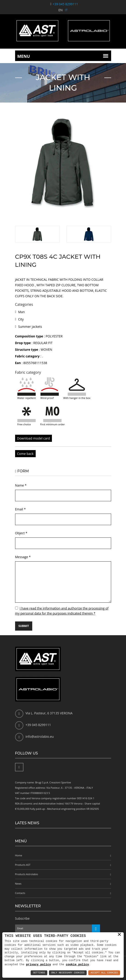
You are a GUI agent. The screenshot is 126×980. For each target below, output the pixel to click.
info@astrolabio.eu (40, 736)
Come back (25, 454)
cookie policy (77, 964)
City (21, 319)
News (18, 884)
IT (66, 10)
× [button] (119, 935)
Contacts (20, 893)
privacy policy (39, 964)
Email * (20, 509)
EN (61, 10)
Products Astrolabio (27, 874)
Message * (23, 557)
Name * (21, 485)
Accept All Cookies (104, 973)
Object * (21, 533)
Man (21, 312)
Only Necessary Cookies (68, 973)
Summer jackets (30, 327)
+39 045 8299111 (65, 4)
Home (19, 855)
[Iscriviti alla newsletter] (96, 928)
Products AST (23, 865)
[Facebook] (19, 767)
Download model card (34, 438)
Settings (39, 973)
